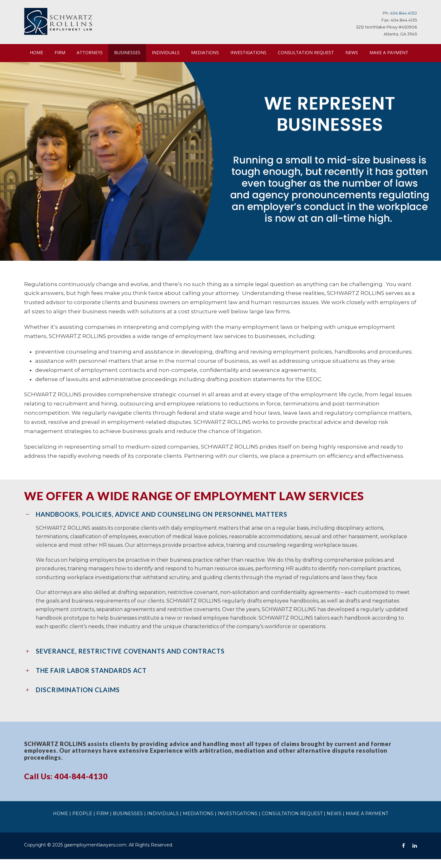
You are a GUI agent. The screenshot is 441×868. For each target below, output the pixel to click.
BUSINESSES (129, 52)
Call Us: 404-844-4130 (66, 785)
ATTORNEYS (90, 52)
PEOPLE (95, 822)
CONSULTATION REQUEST (309, 52)
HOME (36, 52)
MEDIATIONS (208, 52)
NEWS (355, 52)
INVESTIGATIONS (251, 52)
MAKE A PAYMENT (49, 70)
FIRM (60, 52)
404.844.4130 (404, 13)
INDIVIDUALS (169, 52)
